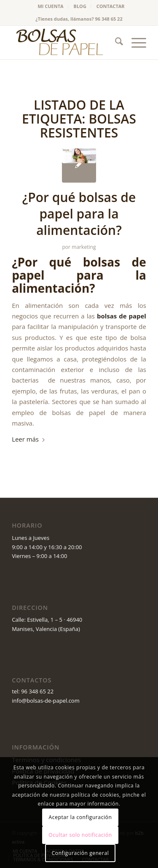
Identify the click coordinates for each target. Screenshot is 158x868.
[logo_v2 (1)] (66, 43)
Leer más (29, 439)
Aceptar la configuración (80, 817)
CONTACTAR (111, 6)
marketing (84, 247)
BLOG (80, 6)
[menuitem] (51, 6)
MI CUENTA (50, 6)
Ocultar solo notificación (80, 835)
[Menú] (135, 43)
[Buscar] (115, 43)
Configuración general (80, 853)
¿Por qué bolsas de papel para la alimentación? (79, 214)
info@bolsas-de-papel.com (46, 701)
